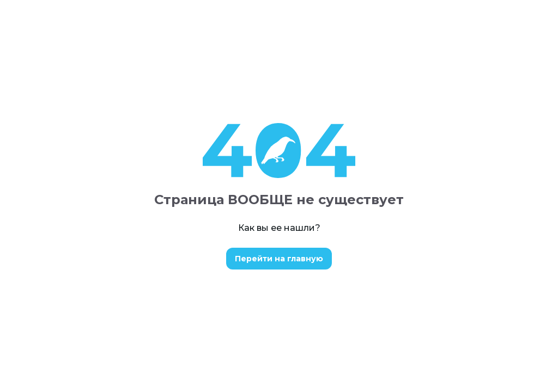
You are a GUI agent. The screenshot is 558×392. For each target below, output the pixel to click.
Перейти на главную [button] (279, 259)
